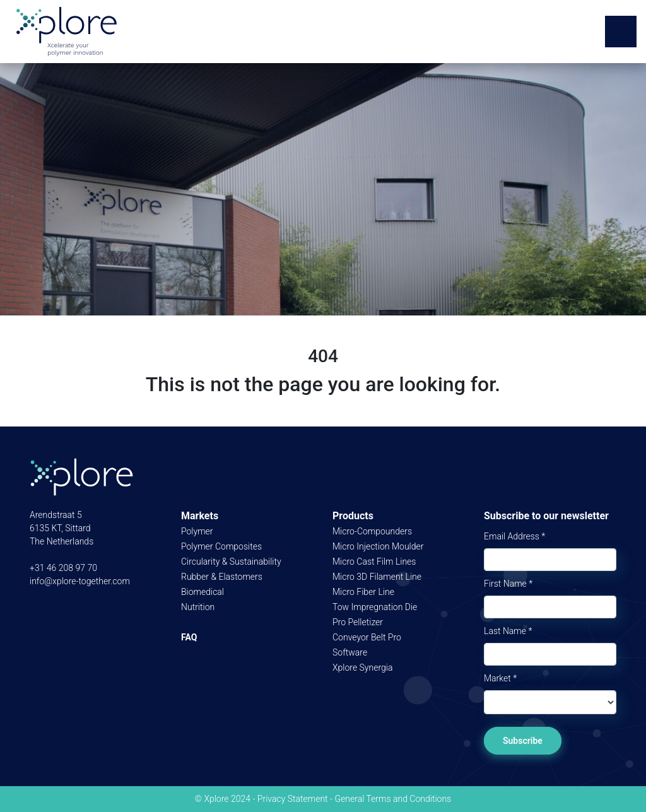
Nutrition (198, 607)
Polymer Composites (221, 546)
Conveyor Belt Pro (367, 637)
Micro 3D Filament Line (377, 577)
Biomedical (203, 592)
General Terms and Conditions (393, 799)
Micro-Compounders (372, 531)
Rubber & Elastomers (222, 577)
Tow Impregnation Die (375, 607)
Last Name (508, 631)
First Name (508, 584)
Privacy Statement (293, 799)
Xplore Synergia (362, 668)
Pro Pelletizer (358, 622)
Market (500, 678)
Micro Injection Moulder (378, 546)
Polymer (197, 531)
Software (350, 652)
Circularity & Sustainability (231, 562)
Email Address (514, 536)
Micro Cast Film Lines (374, 562)
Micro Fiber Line (363, 592)
